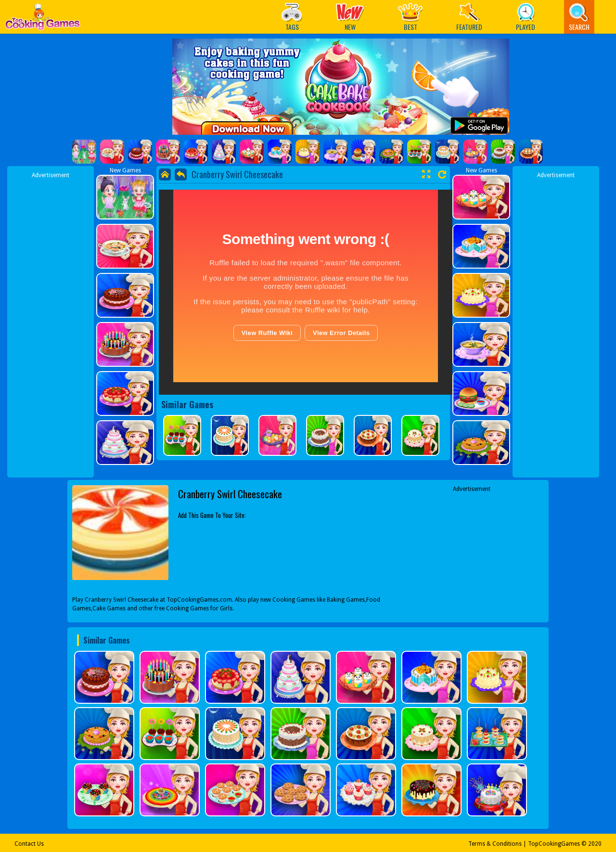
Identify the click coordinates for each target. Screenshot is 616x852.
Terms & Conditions (495, 844)
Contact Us (29, 844)
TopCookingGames (554, 844)
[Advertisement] (51, 324)
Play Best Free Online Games (43, 19)
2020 (595, 844)
